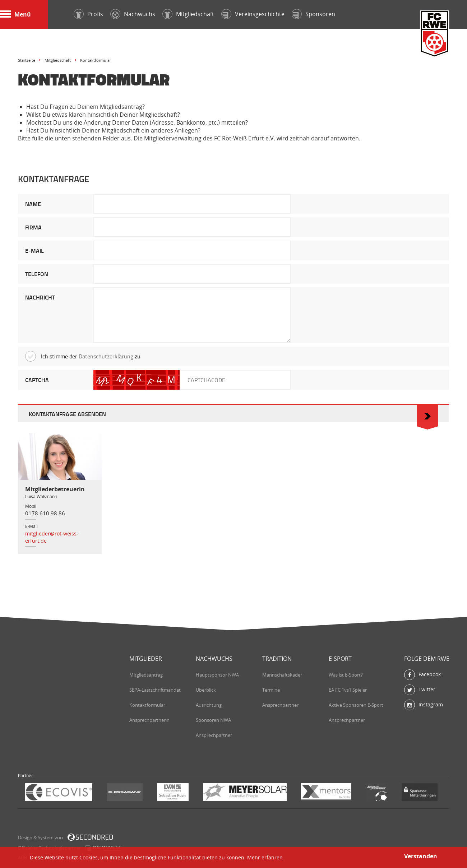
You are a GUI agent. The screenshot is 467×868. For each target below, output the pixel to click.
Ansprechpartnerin (149, 720)
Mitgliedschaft (58, 60)
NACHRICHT (40, 297)
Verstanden (421, 856)
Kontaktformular (147, 705)
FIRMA (33, 227)
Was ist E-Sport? (346, 675)
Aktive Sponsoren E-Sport (356, 705)
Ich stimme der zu (83, 356)
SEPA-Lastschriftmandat (155, 690)
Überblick (206, 690)
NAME (33, 204)
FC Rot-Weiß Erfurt (435, 35)
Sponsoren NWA (213, 720)
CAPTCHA (37, 380)
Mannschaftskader (282, 675)
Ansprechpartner (214, 735)
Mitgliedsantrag (146, 675)
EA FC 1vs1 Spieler (348, 690)
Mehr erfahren (265, 857)
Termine (271, 690)
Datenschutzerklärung (106, 356)
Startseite (27, 60)
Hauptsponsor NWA (217, 675)
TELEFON (37, 274)
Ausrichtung (209, 705)
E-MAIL (34, 250)
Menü (15, 14)
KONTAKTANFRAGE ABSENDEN (233, 414)
